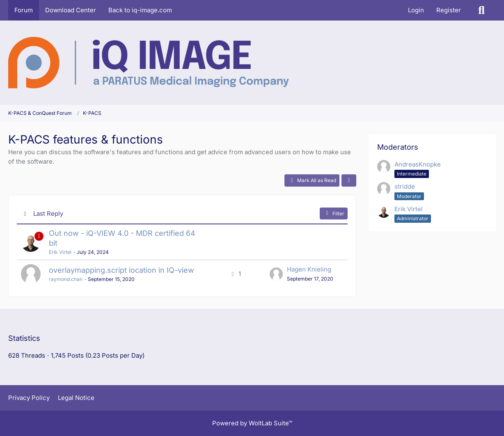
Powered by (252, 423)
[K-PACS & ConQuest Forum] (149, 63)
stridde (405, 186)
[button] (349, 180)
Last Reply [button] (48, 213)
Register (449, 10)
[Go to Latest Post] (276, 274)
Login (416, 10)
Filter (334, 213)
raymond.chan (66, 279)
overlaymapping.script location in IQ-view (121, 270)
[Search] (481, 10)
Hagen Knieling (309, 269)
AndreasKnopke (418, 164)
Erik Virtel (60, 252)
